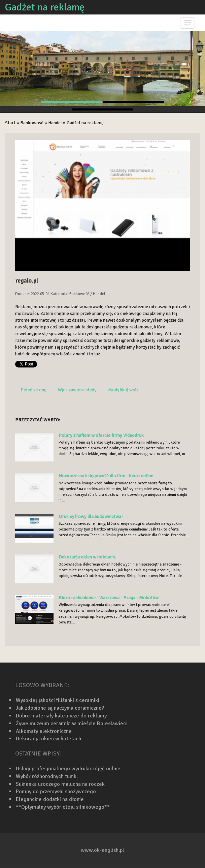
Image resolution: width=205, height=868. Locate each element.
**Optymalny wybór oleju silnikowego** (63, 807)
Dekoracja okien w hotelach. (87, 557)
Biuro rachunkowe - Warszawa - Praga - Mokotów (109, 598)
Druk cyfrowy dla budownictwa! (91, 517)
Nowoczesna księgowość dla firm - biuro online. (107, 476)
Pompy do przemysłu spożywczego (56, 792)
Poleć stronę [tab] (33, 390)
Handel (55, 123)
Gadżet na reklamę (85, 123)
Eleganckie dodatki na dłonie (50, 799)
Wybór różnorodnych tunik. (47, 776)
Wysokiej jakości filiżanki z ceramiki (58, 700)
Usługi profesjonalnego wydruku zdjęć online (68, 769)
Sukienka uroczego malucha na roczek (60, 784)
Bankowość (32, 123)
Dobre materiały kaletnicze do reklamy (61, 716)
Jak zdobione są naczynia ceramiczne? (60, 708)
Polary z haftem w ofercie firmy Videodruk (101, 435)
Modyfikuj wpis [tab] (123, 390)
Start (10, 123)
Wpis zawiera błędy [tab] (77, 390)
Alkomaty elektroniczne (44, 731)
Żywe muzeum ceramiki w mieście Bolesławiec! (72, 724)
